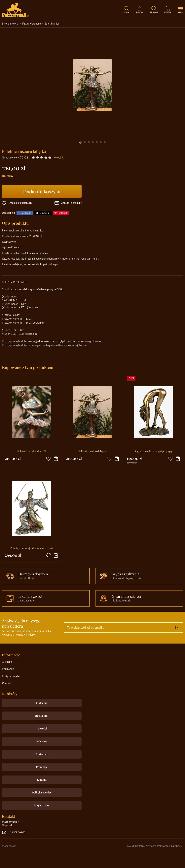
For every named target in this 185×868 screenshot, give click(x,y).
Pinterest (62, 213)
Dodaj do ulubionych (20, 203)
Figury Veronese (32, 24)
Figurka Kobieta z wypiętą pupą (153, 451)
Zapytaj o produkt (71, 203)
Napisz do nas (17, 832)
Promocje (42, 767)
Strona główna (10, 24)
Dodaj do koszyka (42, 191)
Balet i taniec (52, 24)
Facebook (26, 213)
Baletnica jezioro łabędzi (92, 451)
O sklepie (7, 662)
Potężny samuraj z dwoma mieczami (32, 548)
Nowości (42, 728)
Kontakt (7, 684)
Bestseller (42, 754)
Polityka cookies (11, 677)
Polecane (42, 741)
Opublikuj (45, 213)
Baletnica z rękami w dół (32, 451)
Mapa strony (42, 805)
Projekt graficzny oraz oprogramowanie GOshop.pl (154, 846)
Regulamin (8, 669)
